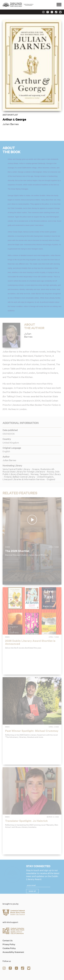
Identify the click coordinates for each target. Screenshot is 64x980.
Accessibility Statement (13, 952)
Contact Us (8, 941)
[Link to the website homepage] (18, 5)
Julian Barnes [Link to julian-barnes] (11, 124)
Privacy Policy (9, 944)
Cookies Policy (9, 948)
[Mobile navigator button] (59, 5)
